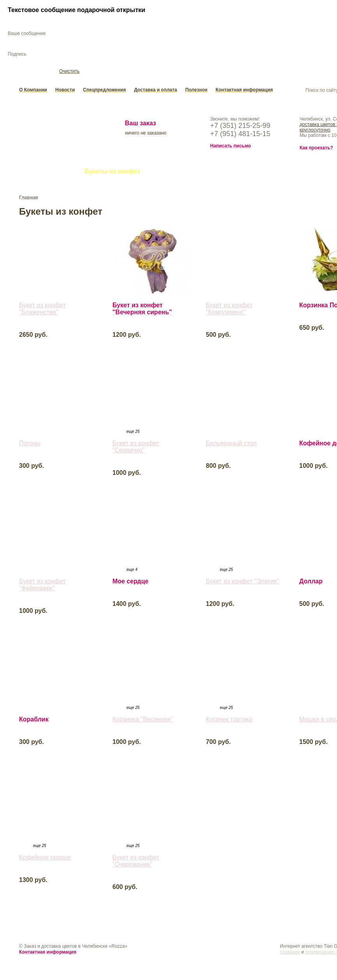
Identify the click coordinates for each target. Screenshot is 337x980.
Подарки (244, 172)
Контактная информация (244, 91)
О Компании (33, 91)
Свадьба (165, 172)
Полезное (196, 91)
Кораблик (34, 720)
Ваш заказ (140, 124)
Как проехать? (316, 149)
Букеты (31, 172)
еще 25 (133, 433)
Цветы (63, 172)
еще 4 (132, 571)
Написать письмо (231, 147)
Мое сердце (131, 582)
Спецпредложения (104, 91)
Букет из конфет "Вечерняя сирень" (142, 310)
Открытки (204, 172)
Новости (65, 91)
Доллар (311, 582)
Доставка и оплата (155, 91)
